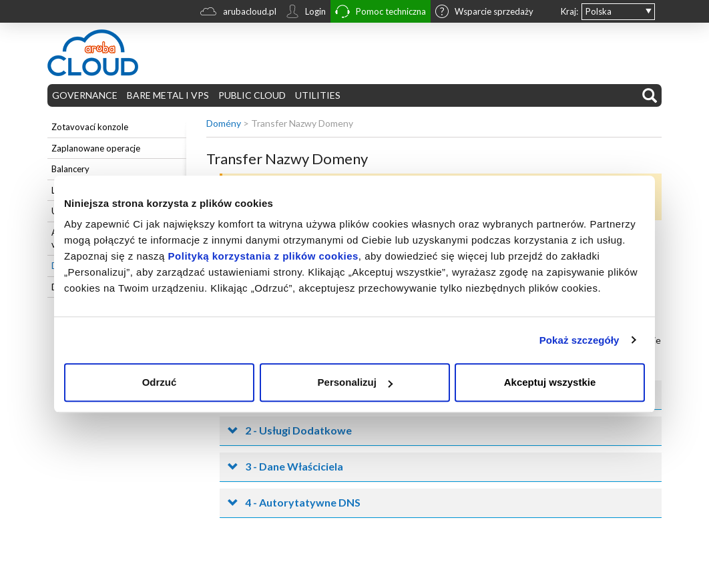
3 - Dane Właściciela (294, 466)
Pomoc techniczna (381, 13)
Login (306, 13)
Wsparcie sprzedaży (484, 13)
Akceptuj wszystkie (550, 382)
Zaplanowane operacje (96, 148)
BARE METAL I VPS (168, 95)
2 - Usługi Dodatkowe (298, 430)
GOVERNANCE (85, 95)
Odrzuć (160, 382)
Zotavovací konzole (90, 127)
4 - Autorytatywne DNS (303, 502)
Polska (599, 11)
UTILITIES (318, 95)
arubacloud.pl (238, 13)
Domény (224, 123)
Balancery (70, 169)
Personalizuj (355, 382)
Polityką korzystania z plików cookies (263, 256)
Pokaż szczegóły (579, 340)
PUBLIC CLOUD (252, 95)
